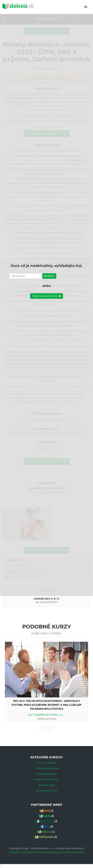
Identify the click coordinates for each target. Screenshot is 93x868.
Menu (72, 7)
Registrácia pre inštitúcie (59, 852)
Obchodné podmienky (21, 852)
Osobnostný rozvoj (46, 791)
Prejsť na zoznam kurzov (46, 296)
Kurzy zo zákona (47, 763)
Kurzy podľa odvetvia (47, 768)
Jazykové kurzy (46, 785)
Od (30, 715)
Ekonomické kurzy (47, 774)
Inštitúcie (79, 852)
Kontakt (39, 852)
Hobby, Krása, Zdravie (47, 779)
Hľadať (49, 276)
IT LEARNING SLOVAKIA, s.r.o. (48, 715)
